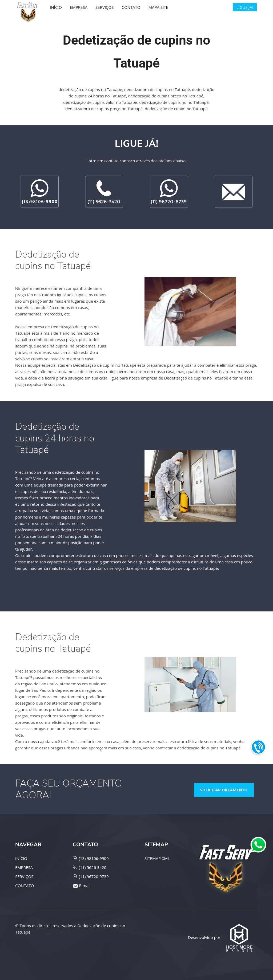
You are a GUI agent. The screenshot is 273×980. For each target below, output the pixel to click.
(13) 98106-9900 (94, 858)
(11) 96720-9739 (94, 876)
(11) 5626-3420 (93, 867)
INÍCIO (21, 858)
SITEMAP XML (157, 858)
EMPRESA (24, 867)
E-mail (85, 886)
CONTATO (25, 886)
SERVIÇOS (24, 876)
